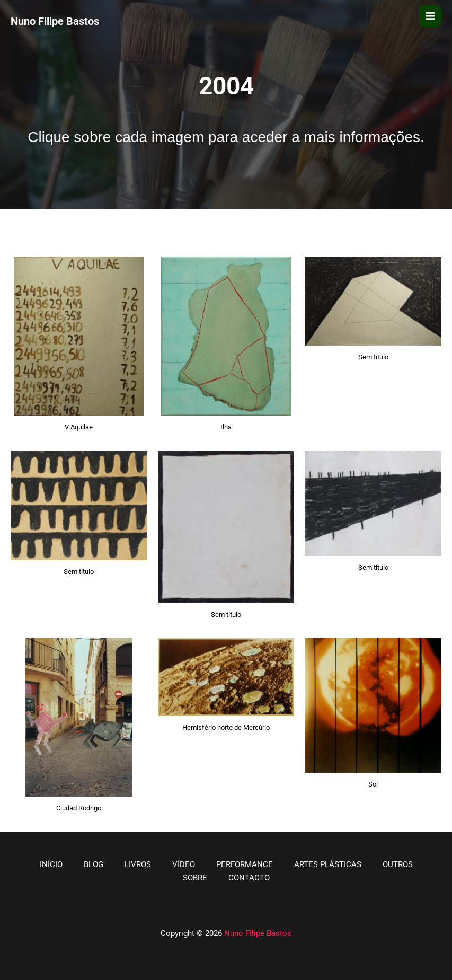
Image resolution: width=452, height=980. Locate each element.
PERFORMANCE (245, 864)
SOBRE (195, 878)
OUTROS (398, 864)
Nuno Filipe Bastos (258, 933)
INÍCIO (51, 864)
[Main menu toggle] (430, 16)
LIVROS (138, 864)
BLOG (94, 864)
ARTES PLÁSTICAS (328, 864)
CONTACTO (249, 878)
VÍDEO (184, 864)
